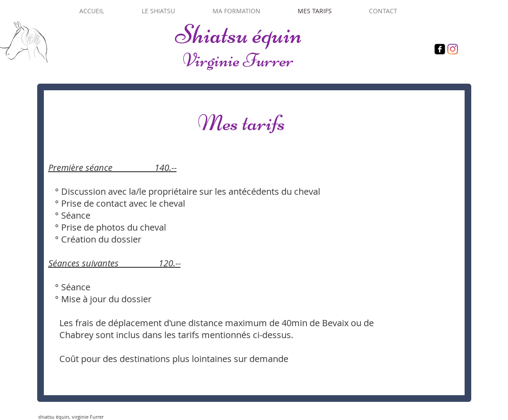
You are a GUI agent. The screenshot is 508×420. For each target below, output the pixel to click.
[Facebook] (440, 49)
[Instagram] (453, 49)
